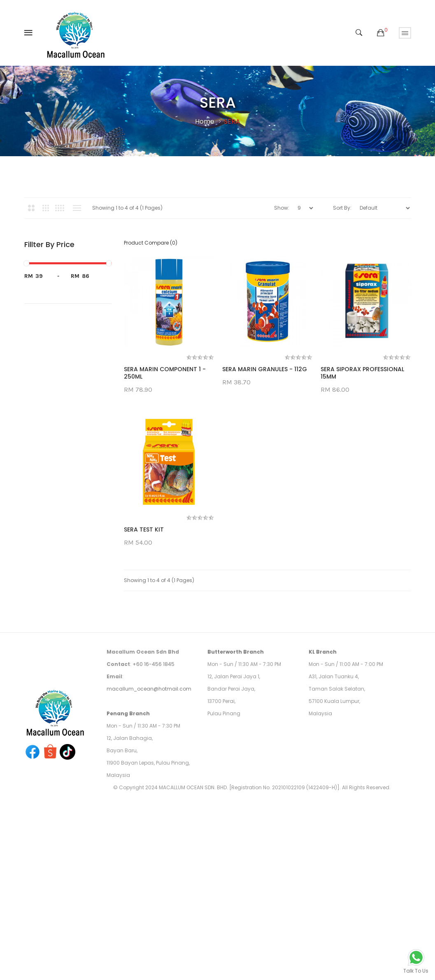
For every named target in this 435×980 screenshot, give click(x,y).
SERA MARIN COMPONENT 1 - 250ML (165, 373)
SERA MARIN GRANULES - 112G (265, 369)
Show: (282, 208)
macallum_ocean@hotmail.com (149, 689)
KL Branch (323, 652)
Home (205, 121)
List (77, 208)
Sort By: (342, 208)
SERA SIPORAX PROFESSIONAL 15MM (362, 373)
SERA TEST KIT (144, 529)
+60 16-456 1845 (154, 664)
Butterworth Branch (236, 652)
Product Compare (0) (151, 243)
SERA (232, 121)
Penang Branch (128, 713)
